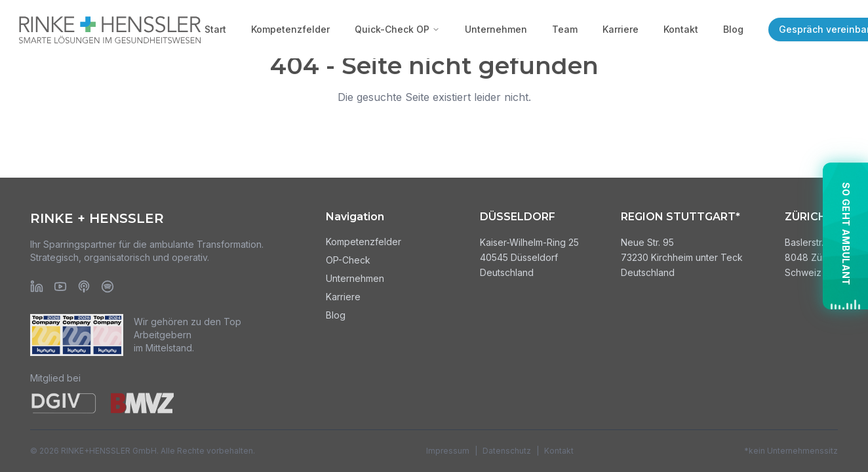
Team (565, 29)
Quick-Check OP (397, 29)
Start (215, 29)
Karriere (621, 29)
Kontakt (681, 29)
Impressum (448, 451)
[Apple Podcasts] (84, 286)
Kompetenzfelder (290, 29)
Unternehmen (496, 29)
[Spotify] (108, 286)
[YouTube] (60, 286)
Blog (733, 29)
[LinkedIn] (37, 286)
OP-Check (348, 260)
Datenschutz (507, 451)
